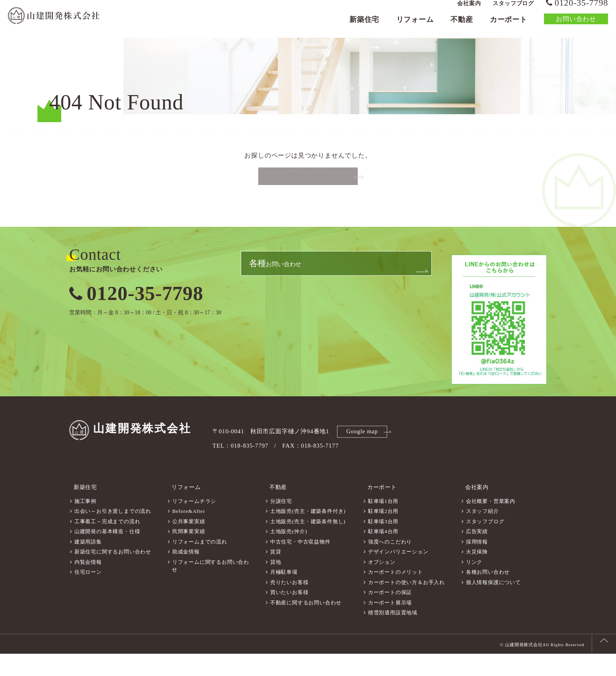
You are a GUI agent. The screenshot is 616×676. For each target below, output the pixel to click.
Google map (363, 458)
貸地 (276, 584)
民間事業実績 (189, 554)
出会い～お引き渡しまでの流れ (113, 533)
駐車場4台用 (383, 554)
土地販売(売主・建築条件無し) (308, 544)
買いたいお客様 (289, 615)
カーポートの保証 (390, 615)
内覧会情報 (88, 584)
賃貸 (276, 574)
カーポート (509, 26)
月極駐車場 (284, 594)
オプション (382, 584)
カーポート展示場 (390, 625)
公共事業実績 (189, 544)
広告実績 (477, 554)
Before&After (189, 533)
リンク (474, 584)
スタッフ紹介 (482, 533)
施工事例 (85, 523)
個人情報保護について (493, 605)
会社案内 (469, 10)
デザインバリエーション (398, 574)
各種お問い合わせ (488, 594)
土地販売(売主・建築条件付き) (308, 533)
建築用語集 (88, 564)
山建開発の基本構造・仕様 (107, 554)
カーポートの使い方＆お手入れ (406, 605)
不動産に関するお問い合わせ (306, 625)
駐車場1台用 (383, 523)
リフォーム (415, 26)
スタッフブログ (513, 10)
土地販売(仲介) (289, 554)
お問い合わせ (576, 26)
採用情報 (477, 564)
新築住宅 (364, 26)
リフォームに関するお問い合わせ (211, 588)
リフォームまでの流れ (200, 564)
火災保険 (477, 574)
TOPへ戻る (308, 204)
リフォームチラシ (194, 523)
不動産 (462, 26)
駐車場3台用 (383, 544)
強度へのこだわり (390, 564)
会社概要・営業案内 (491, 523)
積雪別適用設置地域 (393, 635)
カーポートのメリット (396, 594)
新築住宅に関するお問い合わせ (113, 574)
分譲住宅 (281, 523)
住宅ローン (88, 594)
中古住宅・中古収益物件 (300, 564)
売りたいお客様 (289, 605)
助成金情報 (186, 574)
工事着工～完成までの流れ (107, 544)
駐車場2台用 (383, 533)
